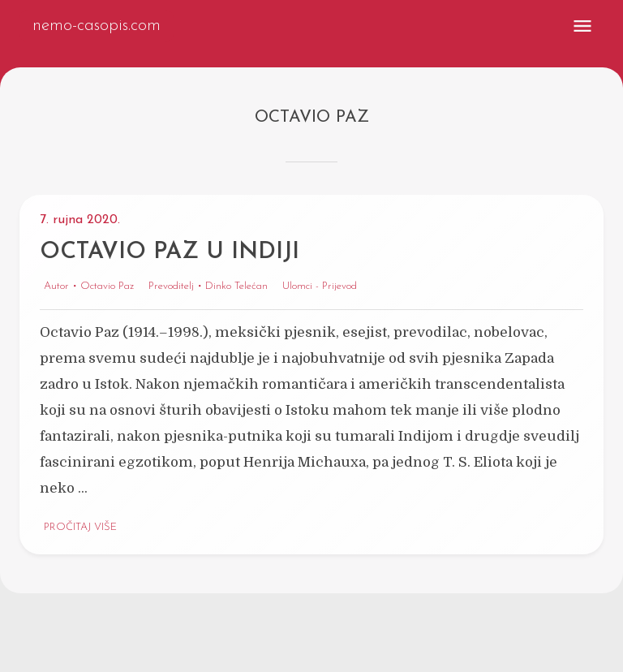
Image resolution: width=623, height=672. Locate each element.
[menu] (582, 26)
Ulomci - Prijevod (320, 287)
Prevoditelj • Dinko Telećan (208, 287)
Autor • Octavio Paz (89, 287)
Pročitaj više (80, 528)
